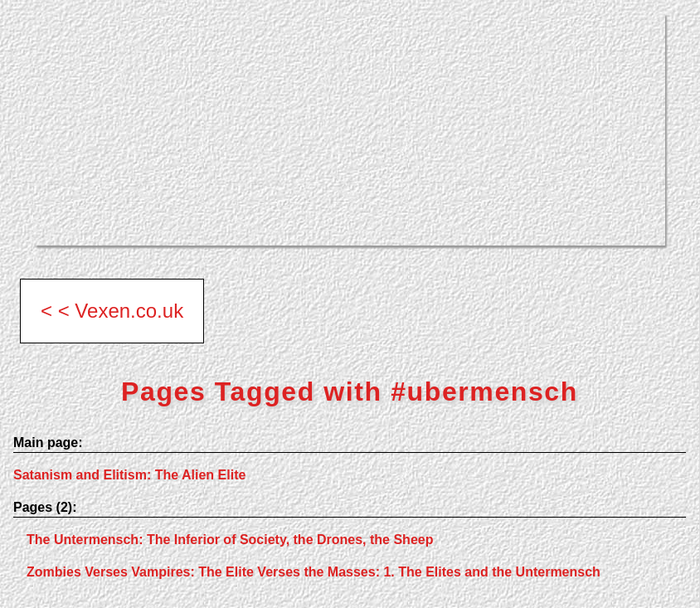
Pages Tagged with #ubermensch (350, 392)
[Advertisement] (350, 129)
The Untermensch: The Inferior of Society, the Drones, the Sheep (230, 540)
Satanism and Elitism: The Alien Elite (129, 475)
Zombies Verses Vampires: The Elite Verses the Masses (314, 572)
